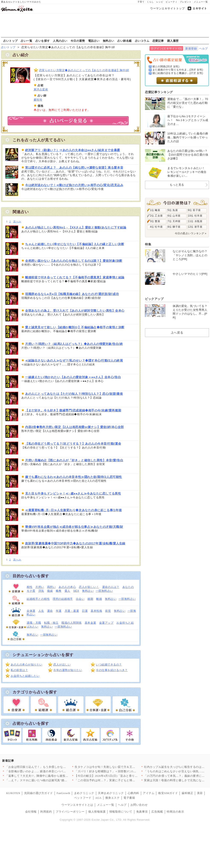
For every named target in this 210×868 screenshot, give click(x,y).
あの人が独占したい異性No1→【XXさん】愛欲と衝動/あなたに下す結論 (76, 227)
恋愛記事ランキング (159, 92)
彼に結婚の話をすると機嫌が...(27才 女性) (178, 73)
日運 (85, 611)
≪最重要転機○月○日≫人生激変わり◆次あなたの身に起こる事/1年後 (73, 510)
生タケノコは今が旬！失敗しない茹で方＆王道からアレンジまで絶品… (121, 767)
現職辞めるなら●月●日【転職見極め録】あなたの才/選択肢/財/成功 (72, 294)
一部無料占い (104, 591)
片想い (40, 587)
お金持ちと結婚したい (25, 676)
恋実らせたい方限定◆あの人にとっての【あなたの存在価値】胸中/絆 (84, 70)
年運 (59, 611)
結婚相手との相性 (38, 599)
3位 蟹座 (155, 221)
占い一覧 (26, 41)
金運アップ (106, 623)
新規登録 (191, 48)
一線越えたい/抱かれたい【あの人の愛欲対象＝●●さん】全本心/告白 (73, 377)
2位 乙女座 (156, 216)
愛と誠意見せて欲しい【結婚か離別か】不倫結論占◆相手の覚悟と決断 (75, 327)
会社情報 (31, 812)
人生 (41, 611)
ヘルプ (203, 48)
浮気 (41, 591)
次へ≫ (17, 222)
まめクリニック (84, 793)
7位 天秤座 (174, 221)
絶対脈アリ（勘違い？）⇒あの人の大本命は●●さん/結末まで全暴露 (73, 150)
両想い (51, 587)
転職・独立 (51, 623)
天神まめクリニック (111, 793)
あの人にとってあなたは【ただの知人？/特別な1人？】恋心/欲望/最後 (74, 394)
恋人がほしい (62, 665)
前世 (108, 611)
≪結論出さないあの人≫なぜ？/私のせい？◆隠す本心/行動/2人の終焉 (74, 360)
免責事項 (142, 812)
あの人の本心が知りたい (27, 665)
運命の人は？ (111, 587)
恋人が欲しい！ (89, 587)
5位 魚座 (173, 210)
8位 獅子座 (174, 227)
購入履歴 (173, 41)
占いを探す (43, 41)
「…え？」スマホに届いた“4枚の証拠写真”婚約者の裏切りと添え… (49, 780)
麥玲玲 (38, 100)
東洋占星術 (41, 89)
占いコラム (142, 41)
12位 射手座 (195, 227)
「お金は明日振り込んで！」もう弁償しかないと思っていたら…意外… (51, 767)
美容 (200, 793)
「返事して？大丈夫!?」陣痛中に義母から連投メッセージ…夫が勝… (50, 776)
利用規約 (46, 812)
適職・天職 (34, 623)
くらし (150, 2)
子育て (141, 2)
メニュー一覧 (201, 2)
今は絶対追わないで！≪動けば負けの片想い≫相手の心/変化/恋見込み (74, 185)
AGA (98, 798)
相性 (30, 587)
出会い (80, 599)
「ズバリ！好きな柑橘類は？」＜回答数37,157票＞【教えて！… (116, 771)
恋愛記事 (158, 41)
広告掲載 (157, 812)
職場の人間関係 (72, 623)
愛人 (67, 591)
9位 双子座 (194, 210)
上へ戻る (177, 333)
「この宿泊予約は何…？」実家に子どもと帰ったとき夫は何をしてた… (121, 780)
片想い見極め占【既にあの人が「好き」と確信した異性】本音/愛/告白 (74, 460)
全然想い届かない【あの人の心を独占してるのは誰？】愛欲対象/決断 (74, 261)
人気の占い (60, 41)
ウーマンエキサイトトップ (167, 8)
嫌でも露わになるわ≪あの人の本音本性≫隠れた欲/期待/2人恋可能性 (74, 477)
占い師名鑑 (125, 41)
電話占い (94, 41)
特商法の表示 (175, 812)
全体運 (31, 611)
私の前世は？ (19, 670)
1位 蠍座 (155, 210)
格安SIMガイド (168, 793)
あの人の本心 (67, 587)
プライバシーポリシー (70, 812)
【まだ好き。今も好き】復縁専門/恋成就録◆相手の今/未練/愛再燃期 (73, 410)
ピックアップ (154, 299)
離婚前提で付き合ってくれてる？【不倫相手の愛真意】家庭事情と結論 (75, 277)
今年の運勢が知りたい (68, 670)
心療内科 (133, 793)
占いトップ (10, 41)
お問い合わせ (139, 805)
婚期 (90, 599)
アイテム (149, 793)
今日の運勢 (78, 41)
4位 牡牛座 (156, 227)
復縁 (50, 591)
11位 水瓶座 (195, 221)
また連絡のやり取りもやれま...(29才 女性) (178, 70)
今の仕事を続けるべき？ (112, 670)
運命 (50, 611)
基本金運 (90, 623)
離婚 (99, 599)
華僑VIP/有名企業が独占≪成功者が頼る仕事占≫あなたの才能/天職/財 (74, 527)
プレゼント (186, 2)
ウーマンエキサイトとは (77, 805)
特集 (148, 244)
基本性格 (96, 611)
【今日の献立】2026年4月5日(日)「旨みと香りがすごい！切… (115, 776)
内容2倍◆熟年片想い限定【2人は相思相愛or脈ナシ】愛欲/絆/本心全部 (75, 427)
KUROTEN (13, 793)
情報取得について (121, 812)
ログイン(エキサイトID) (166, 48)
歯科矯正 (187, 793)
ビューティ (172, 2)
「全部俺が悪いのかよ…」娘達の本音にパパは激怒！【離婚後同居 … (50, 771)
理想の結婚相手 (63, 599)
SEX (76, 591)
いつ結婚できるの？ (109, 665)
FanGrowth (63, 793)
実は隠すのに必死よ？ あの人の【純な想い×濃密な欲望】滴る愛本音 (74, 168)
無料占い (109, 41)
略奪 (59, 591)
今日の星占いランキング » (191, 233)
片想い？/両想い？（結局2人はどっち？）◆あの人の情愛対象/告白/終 (74, 344)
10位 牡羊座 (195, 216)
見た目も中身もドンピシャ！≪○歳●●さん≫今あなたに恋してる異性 (73, 493)
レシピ (160, 2)
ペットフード (83, 798)
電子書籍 (129, 798)
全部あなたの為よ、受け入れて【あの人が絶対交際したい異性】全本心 (75, 311)
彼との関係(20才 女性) (166, 67)
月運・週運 (72, 611)
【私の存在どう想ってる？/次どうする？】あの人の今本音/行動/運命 (73, 444)
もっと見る (177, 185)
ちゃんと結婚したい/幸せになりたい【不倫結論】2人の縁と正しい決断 (75, 244)
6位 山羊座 (174, 216)
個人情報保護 (97, 812)
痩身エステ (113, 798)
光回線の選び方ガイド (38, 793)
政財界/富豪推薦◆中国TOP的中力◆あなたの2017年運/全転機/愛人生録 (75, 543)
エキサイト (200, 8)
